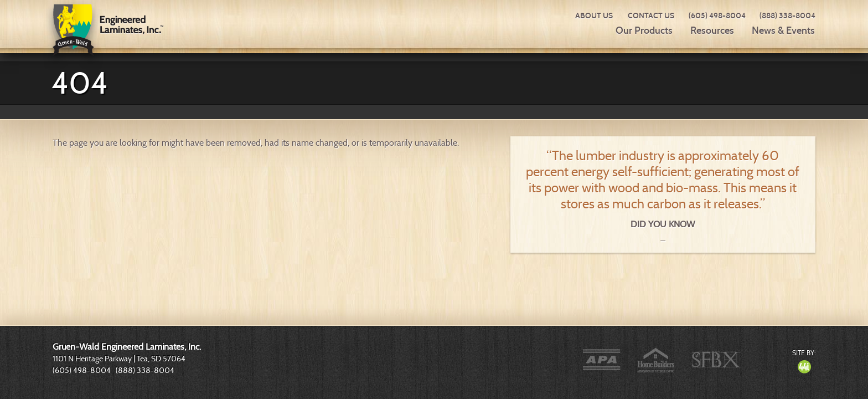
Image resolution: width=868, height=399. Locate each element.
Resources (712, 30)
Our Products (644, 30)
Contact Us (651, 16)
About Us (594, 16)
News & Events (783, 30)
